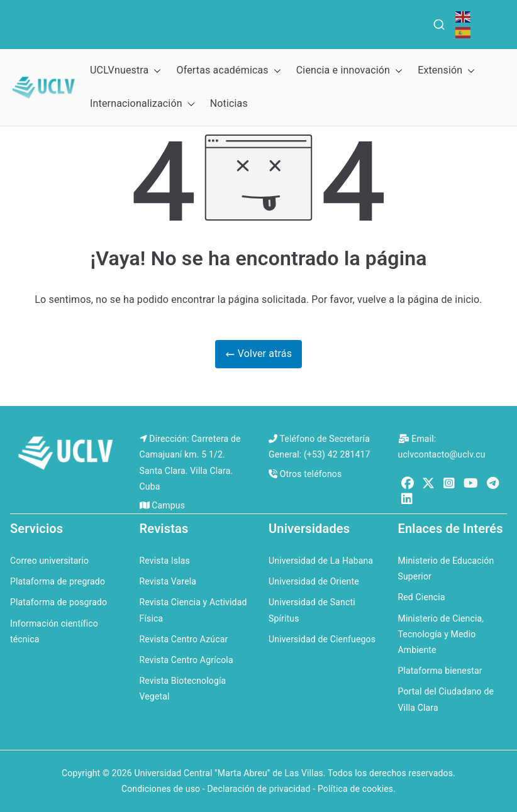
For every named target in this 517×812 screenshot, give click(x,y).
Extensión (446, 71)
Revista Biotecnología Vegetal (183, 689)
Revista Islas (165, 561)
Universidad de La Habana (321, 561)
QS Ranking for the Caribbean (265, 15)
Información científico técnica (54, 631)
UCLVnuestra (125, 71)
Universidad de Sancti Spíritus (312, 610)
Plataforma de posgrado (58, 602)
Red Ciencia (422, 597)
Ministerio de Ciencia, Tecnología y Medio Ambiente (441, 634)
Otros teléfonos (311, 474)
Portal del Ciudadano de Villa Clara (446, 699)
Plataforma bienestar (440, 671)
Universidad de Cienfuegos (322, 639)
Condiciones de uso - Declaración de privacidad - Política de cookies (257, 789)
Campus (168, 505)
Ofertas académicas (228, 71)
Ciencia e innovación (349, 71)
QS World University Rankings (103, 15)
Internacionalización (142, 104)
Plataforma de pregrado (58, 581)
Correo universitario (49, 561)
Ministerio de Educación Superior (446, 568)
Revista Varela (168, 581)
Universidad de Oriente (314, 581)
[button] (155, 71)
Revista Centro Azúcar (184, 639)
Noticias (229, 103)
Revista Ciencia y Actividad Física (193, 610)
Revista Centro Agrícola (186, 660)
